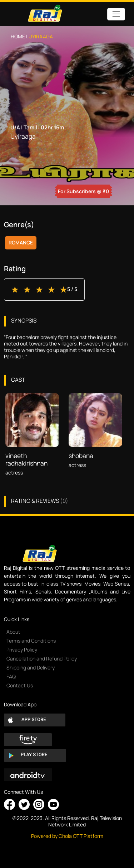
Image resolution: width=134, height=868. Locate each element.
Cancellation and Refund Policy (42, 659)
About (13, 632)
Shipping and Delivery (31, 667)
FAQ (11, 676)
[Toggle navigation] (116, 14)
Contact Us (20, 685)
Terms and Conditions (31, 641)
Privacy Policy (22, 650)
